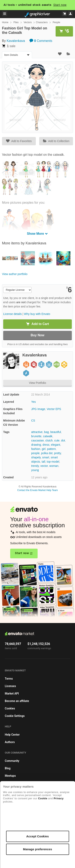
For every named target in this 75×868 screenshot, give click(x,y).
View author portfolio (15, 274)
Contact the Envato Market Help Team (37, 490)
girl (44, 449)
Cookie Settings (15, 716)
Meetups (10, 776)
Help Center (12, 735)
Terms (9, 679)
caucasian (37, 440)
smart (46, 457)
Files (16, 22)
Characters (42, 22)
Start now (60, 5)
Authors (10, 742)
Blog (8, 768)
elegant (56, 445)
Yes (33, 402)
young (35, 470)
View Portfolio (37, 383)
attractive (37, 432)
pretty (57, 453)
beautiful (56, 432)
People (56, 22)
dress (46, 445)
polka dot (47, 453)
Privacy (59, 798)
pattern (51, 449)
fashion (36, 449)
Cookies (10, 708)
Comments (41, 41)
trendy (35, 466)
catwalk (48, 436)
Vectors (28, 22)
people (35, 453)
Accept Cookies (37, 836)
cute (57, 440)
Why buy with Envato (37, 314)
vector (44, 466)
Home (5, 22)
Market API (12, 694)
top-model (53, 462)
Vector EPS (54, 409)
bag (46, 432)
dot (63, 440)
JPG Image (38, 409)
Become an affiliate (17, 701)
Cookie (43, 798)
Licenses (10, 686)
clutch (49, 440)
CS (33, 421)
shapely (36, 457)
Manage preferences (37, 849)
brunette (36, 436)
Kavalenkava (16, 41)
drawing (36, 445)
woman (54, 466)
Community (12, 761)
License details (12, 314)
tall (43, 462)
